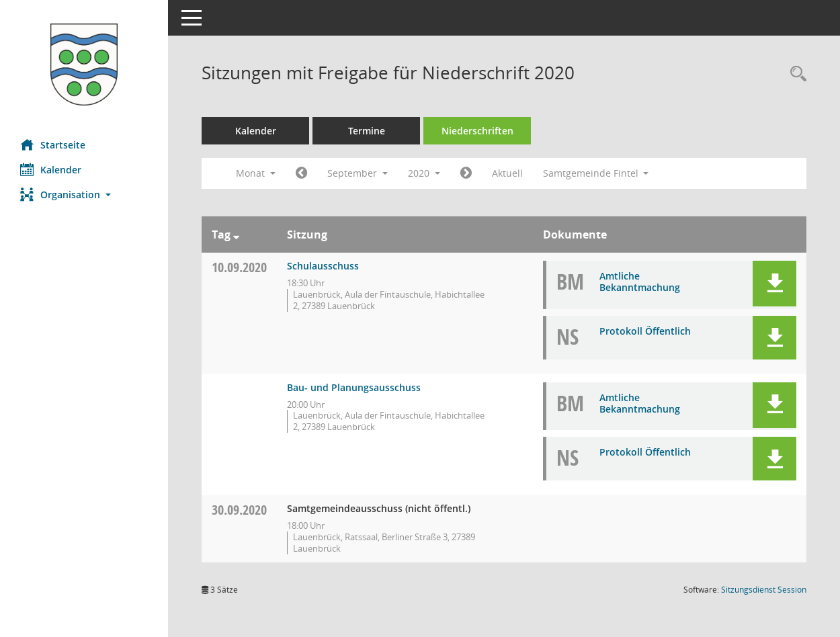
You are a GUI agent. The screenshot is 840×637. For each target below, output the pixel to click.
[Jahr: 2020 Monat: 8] (301, 173)
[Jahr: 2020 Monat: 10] (466, 173)
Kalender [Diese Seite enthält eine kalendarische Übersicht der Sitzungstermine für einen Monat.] (51, 169)
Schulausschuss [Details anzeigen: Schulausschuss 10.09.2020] (323, 266)
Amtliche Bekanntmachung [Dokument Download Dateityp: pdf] (640, 282)
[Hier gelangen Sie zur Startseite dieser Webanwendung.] (84, 65)
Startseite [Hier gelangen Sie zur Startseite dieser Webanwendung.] (53, 144)
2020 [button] (424, 173)
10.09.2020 (239, 267)
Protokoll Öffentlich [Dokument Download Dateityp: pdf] (645, 331)
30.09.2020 (239, 510)
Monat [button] (256, 173)
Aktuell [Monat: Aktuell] (507, 173)
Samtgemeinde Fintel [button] (596, 173)
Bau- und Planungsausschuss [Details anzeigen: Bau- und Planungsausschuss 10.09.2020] (354, 387)
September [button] (358, 173)
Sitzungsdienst (764, 590)
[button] (84, 195)
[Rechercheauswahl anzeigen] (795, 74)
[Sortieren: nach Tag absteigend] (236, 235)
